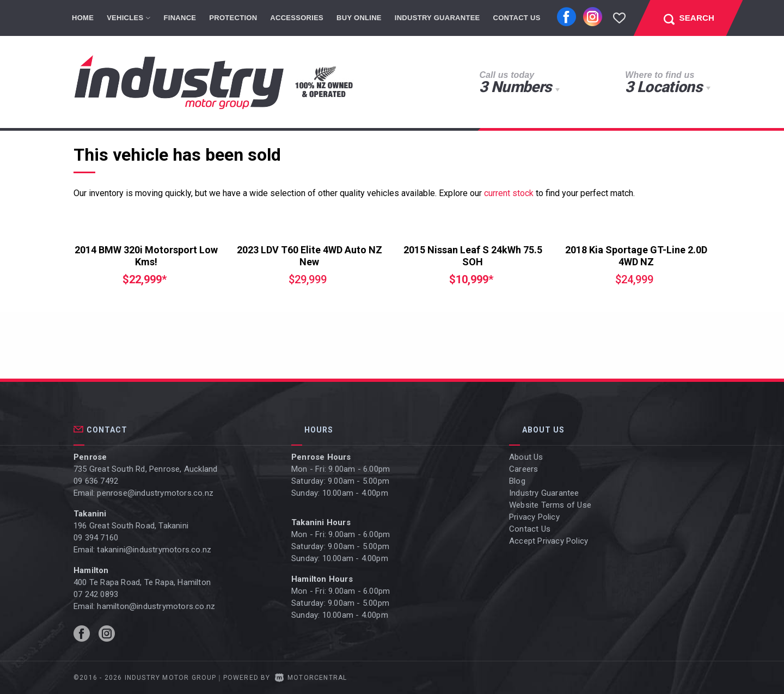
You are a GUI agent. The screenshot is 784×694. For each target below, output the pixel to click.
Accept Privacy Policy (549, 541)
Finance (180, 18)
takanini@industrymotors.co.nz (154, 550)
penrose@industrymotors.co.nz (155, 493)
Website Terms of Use (550, 505)
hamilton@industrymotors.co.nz (156, 606)
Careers (523, 469)
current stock (509, 193)
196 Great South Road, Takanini (131, 526)
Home (83, 18)
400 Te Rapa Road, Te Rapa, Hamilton (142, 582)
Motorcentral (311, 678)
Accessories (297, 18)
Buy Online (359, 18)
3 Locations (663, 87)
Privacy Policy (534, 517)
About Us (526, 457)
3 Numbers (515, 87)
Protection (233, 18)
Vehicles (128, 18)
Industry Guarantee (437, 18)
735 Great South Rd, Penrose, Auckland (145, 469)
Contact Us (517, 18)
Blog (517, 481)
